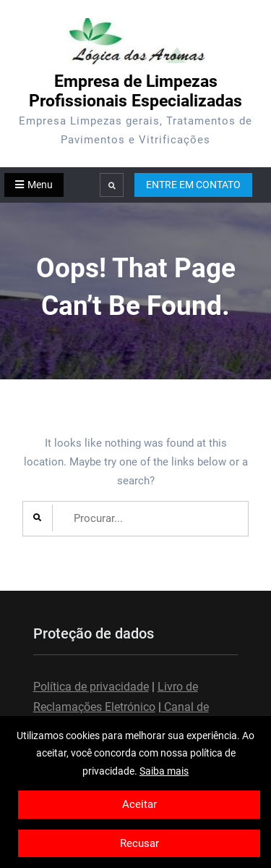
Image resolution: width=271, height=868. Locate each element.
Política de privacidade (91, 687)
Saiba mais (164, 771)
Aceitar (139, 804)
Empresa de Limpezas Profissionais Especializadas (135, 91)
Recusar (139, 843)
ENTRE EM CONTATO (193, 185)
